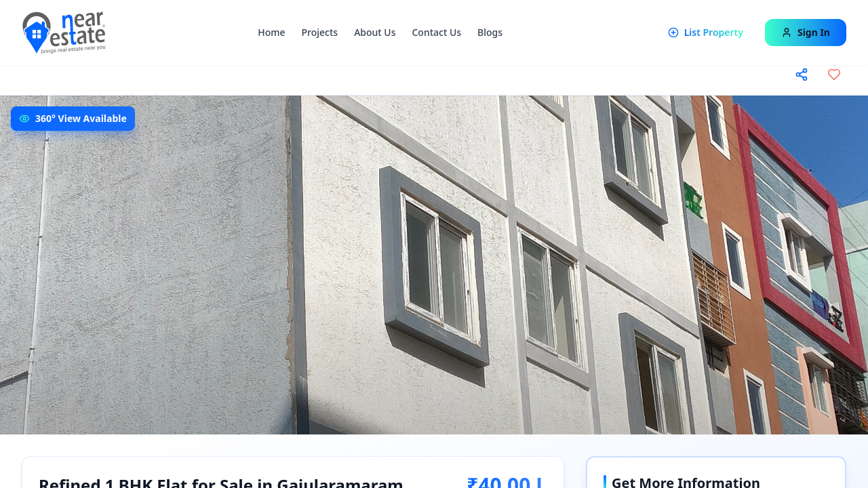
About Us (375, 32)
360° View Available (81, 118)
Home (271, 32)
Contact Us (436, 32)
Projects (320, 32)
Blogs (490, 32)
